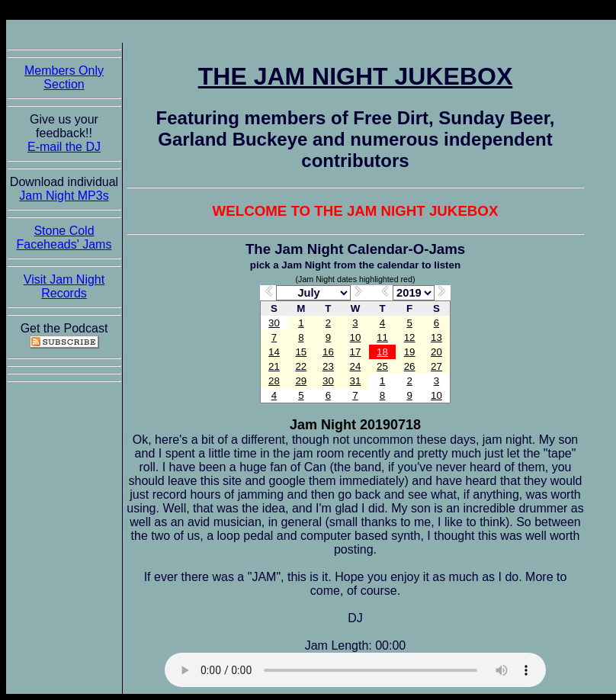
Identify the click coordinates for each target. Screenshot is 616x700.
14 (274, 352)
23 (328, 366)
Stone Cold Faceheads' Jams (64, 238)
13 (436, 337)
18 (382, 352)
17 (356, 352)
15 (301, 352)
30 (274, 323)
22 (301, 366)
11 (382, 337)
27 (436, 366)
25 (382, 366)
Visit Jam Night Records (64, 286)
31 (356, 381)
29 (301, 381)
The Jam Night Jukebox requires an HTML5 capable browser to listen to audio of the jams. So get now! (355, 670)
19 (410, 352)
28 (274, 381)
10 (356, 337)
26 (410, 366)
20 (436, 352)
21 (274, 366)
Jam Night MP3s (64, 196)
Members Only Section (64, 77)
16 (328, 352)
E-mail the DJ (64, 147)
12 (410, 337)
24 (356, 366)
